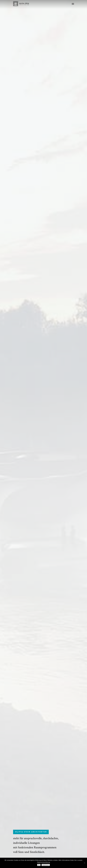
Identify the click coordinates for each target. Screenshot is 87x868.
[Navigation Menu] (73, 4)
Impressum (46, 865)
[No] (84, 863)
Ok (39, 865)
